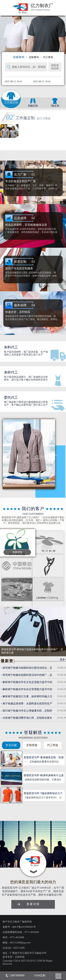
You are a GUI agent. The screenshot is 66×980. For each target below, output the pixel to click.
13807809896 (15, 975)
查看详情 (17, 552)
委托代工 (11, 397)
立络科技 (20, 957)
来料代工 (11, 347)
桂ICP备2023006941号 (24, 927)
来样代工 (11, 372)
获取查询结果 (55, 67)
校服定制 (29, 118)
